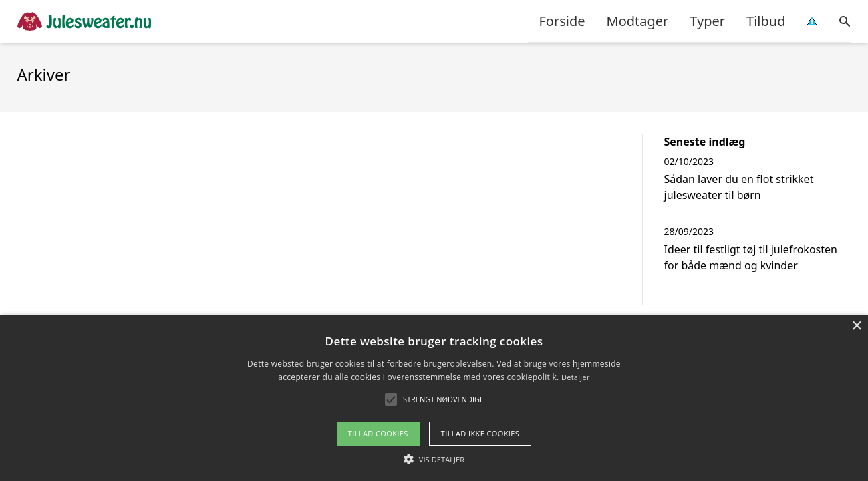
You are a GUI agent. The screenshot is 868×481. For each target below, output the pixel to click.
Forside (562, 21)
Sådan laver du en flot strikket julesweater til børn (739, 187)
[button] (443, 399)
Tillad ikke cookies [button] (480, 433)
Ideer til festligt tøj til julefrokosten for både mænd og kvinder (751, 257)
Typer (707, 21)
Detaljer (576, 377)
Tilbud (766, 21)
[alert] (434, 398)
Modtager (638, 21)
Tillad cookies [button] (378, 433)
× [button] (856, 326)
